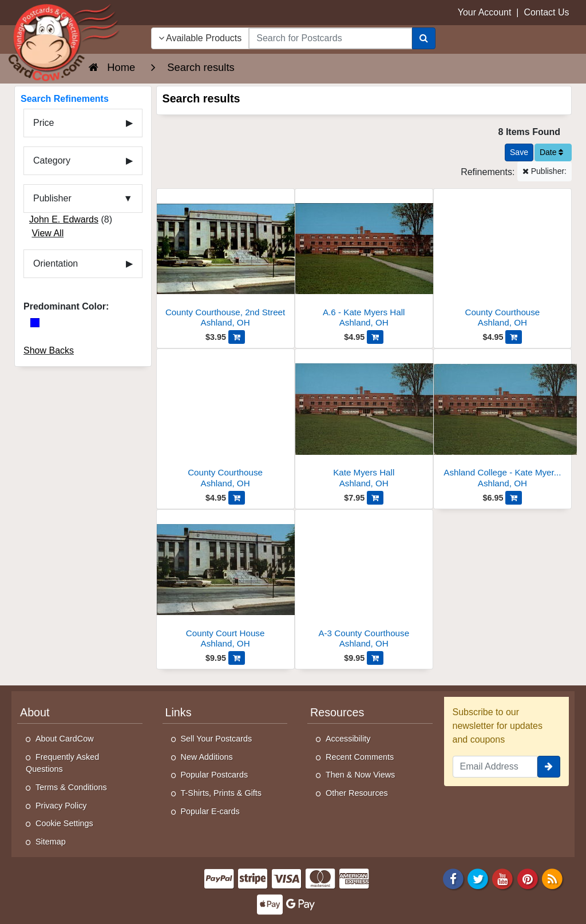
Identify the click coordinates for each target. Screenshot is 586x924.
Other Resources (357, 793)
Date (551, 152)
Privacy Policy (61, 806)
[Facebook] (453, 879)
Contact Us (546, 12)
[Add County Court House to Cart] (237, 658)
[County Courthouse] (502, 261)
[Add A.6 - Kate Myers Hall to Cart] (375, 337)
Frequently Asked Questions (62, 763)
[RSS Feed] (552, 879)
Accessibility (348, 739)
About (35, 712)
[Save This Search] (519, 152)
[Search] (424, 38)
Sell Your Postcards (217, 739)
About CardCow (65, 739)
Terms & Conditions (71, 787)
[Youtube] (503, 879)
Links (179, 712)
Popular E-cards (210, 811)
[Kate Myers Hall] (364, 421)
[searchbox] (330, 38)
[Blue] (35, 323)
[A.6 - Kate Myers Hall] (364, 261)
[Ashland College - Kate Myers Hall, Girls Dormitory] (502, 421)
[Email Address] (495, 767)
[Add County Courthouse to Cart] (514, 337)
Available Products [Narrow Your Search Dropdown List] (200, 38)
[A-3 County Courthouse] (364, 582)
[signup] (549, 767)
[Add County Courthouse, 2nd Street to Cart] (237, 337)
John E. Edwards (64, 219)
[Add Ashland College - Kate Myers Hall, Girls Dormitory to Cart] (514, 498)
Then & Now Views (360, 775)
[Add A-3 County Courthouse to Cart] (375, 658)
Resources (337, 712)
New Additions (207, 757)
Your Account (485, 12)
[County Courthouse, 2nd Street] (225, 261)
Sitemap (51, 842)
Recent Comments (360, 757)
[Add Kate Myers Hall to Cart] (375, 498)
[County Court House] (225, 582)
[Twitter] (478, 879)
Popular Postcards (215, 775)
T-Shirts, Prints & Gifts (221, 793)
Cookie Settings (64, 823)
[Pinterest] (528, 879)
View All (47, 233)
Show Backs (49, 350)
